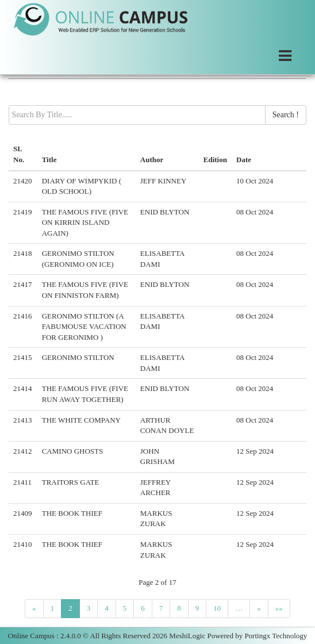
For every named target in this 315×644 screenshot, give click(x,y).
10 (217, 608)
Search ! (286, 115)
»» (279, 608)
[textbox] (137, 115)
